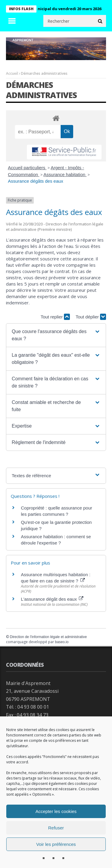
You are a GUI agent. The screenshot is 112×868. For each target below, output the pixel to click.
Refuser (56, 828)
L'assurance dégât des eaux (52, 599)
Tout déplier (91, 317)
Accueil (12, 73)
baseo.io (62, 642)
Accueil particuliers (27, 168)
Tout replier (55, 317)
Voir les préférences (56, 844)
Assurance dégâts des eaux (36, 181)
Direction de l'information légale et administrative (48, 637)
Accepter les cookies (56, 811)
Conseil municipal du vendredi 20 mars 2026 (62, 9)
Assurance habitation (65, 174)
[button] (56, 335)
